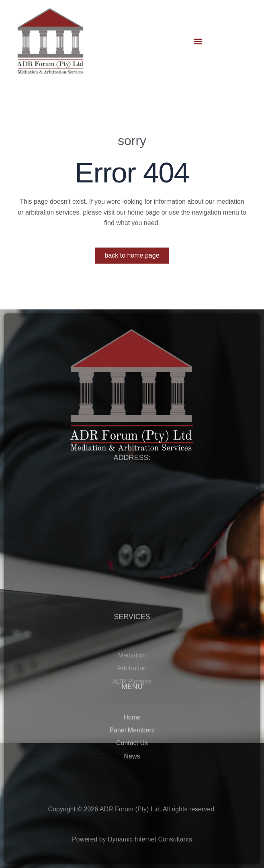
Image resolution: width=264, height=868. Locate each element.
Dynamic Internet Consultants (150, 839)
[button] (198, 41)
